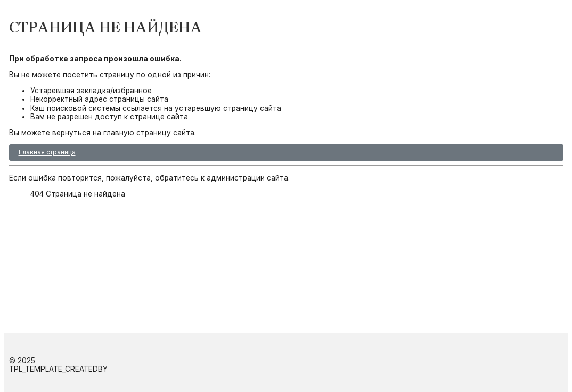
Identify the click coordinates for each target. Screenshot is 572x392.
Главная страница (47, 152)
